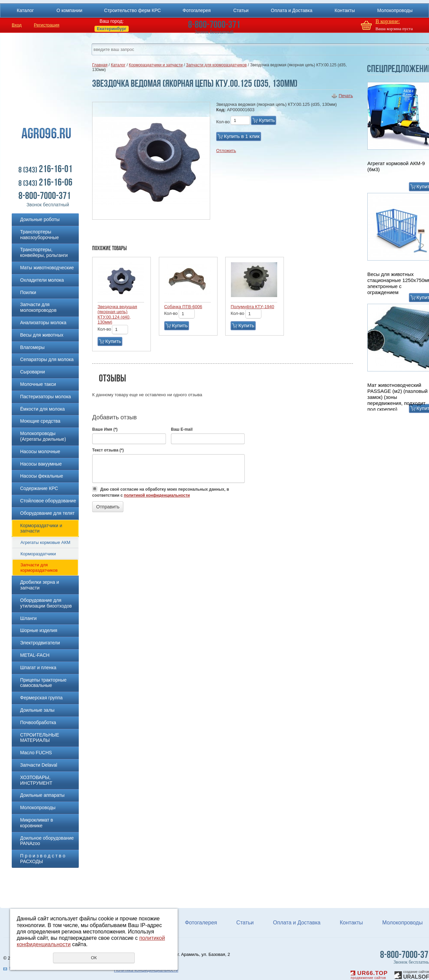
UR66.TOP (369, 973)
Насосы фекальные (42, 476)
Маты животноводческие (47, 268)
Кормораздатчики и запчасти (41, 528)
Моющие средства (40, 421)
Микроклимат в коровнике (37, 823)
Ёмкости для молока (42, 409)
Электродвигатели (40, 643)
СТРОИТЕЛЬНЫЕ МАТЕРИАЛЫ (40, 738)
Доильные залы (37, 710)
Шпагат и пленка (38, 668)
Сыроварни (33, 372)
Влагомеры (32, 347)
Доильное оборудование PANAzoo (47, 841)
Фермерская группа (41, 698)
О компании (69, 10)
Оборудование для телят (47, 513)
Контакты (345, 10)
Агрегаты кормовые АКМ (45, 542)
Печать (346, 96)
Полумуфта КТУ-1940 (252, 307)
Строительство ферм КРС (133, 10)
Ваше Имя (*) (105, 429)
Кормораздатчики (38, 554)
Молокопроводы (395, 10)
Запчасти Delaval (39, 765)
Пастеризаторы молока (46, 397)
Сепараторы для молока (47, 359)
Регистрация (47, 25)
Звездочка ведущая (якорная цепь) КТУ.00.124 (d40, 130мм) (117, 314)
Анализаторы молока (43, 323)
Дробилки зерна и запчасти (40, 585)
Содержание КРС (39, 488)
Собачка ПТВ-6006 (183, 307)
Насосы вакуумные (41, 464)
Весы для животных (42, 335)
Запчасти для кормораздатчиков (39, 568)
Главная (100, 65)
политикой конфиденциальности (157, 495)
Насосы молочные (40, 451)
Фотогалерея (197, 10)
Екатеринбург (112, 29)
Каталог (25, 10)
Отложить (226, 151)
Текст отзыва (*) (108, 450)
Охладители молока (42, 280)
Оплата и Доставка (292, 10)
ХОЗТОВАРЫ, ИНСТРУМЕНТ (36, 780)
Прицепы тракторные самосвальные (43, 683)
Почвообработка (38, 722)
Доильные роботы (40, 219)
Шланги (28, 618)
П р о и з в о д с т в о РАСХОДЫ (43, 859)
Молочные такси (38, 384)
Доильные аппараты (42, 795)
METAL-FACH (35, 655)
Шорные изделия (39, 630)
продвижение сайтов (368, 978)
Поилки (28, 292)
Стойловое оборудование (48, 501)
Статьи (241, 10)
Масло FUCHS (36, 753)
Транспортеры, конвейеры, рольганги (44, 252)
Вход (17, 25)
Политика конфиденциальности (146, 970)
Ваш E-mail (182, 429)
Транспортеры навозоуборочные (39, 235)
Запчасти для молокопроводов (38, 307)
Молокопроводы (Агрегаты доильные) (43, 436)
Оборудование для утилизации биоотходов (46, 603)
